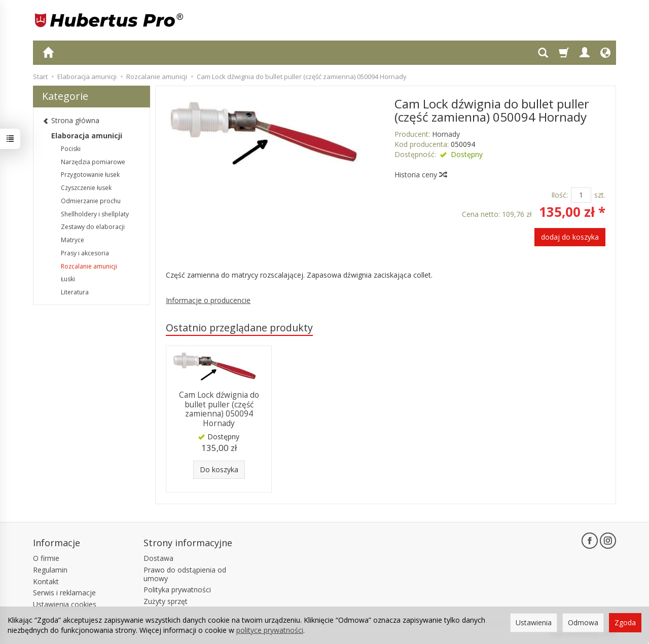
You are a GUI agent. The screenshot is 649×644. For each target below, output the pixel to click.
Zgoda (625, 622)
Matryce (73, 240)
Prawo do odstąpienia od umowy (185, 574)
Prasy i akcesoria (85, 253)
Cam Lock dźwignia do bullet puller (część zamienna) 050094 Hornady (219, 409)
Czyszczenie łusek (86, 188)
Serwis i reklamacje (64, 593)
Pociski (71, 149)
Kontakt (46, 581)
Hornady (446, 134)
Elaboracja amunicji (87, 136)
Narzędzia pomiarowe (93, 162)
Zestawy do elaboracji (93, 227)
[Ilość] (581, 195)
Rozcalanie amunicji (89, 266)
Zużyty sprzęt (166, 601)
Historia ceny (420, 175)
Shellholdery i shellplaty (95, 214)
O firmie (46, 558)
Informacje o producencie (208, 300)
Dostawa (158, 558)
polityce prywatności (270, 630)
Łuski (68, 279)
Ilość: (560, 195)
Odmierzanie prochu (91, 201)
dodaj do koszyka (570, 237)
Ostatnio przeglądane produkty (239, 328)
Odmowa (583, 622)
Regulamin (50, 570)
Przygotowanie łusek (90, 175)
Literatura (75, 292)
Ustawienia (534, 622)
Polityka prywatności (177, 590)
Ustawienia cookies (65, 604)
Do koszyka (219, 469)
